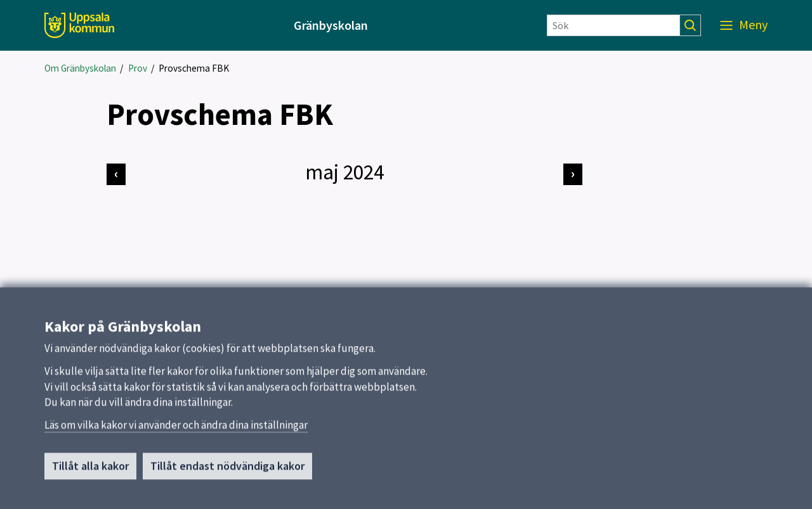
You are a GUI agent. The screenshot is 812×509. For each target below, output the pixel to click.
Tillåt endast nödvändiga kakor (227, 471)
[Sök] (613, 25)
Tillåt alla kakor (90, 471)
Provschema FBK (194, 68)
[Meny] (744, 25)
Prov (138, 68)
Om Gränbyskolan (80, 68)
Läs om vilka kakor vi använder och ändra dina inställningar (176, 430)
